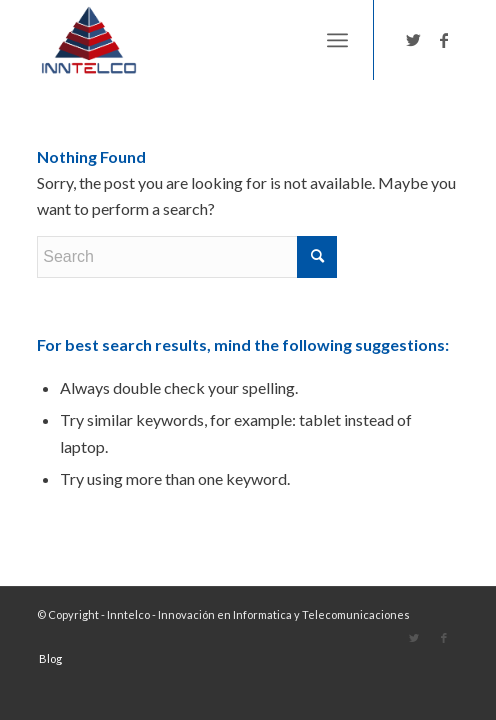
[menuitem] (45, 659)
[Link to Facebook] (444, 40)
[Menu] (337, 40)
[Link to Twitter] (414, 40)
